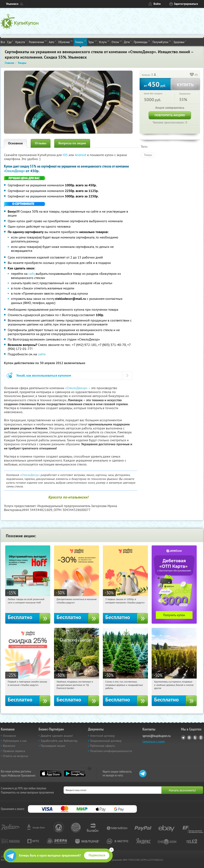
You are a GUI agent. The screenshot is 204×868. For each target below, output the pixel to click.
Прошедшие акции (53, 746)
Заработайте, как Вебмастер (59, 741)
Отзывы (41, 143)
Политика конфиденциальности (111, 751)
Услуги (104, 42)
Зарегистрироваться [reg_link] (186, 4)
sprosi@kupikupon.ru (157, 736)
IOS (66, 155)
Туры (92, 42)
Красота (21, 42)
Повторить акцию (170, 115)
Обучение (65, 42)
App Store (51, 773)
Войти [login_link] (157, 4)
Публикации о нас (15, 741)
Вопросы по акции (72, 143)
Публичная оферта (102, 746)
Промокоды (142, 42)
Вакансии (9, 746)
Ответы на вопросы (16, 756)
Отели (117, 42)
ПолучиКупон (162, 42)
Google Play (75, 773)
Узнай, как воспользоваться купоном (44, 375)
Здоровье (180, 42)
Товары (80, 42)
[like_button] (192, 75)
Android (81, 155)
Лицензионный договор (106, 741)
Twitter (195, 738)
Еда (10, 42)
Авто (52, 42)
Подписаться (97, 855)
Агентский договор (103, 736)
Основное (15, 143)
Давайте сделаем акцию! (57, 736)
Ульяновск (12, 4)
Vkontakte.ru (189, 738)
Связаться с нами (154, 741)
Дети (128, 42)
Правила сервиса (14, 751)
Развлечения (38, 42)
